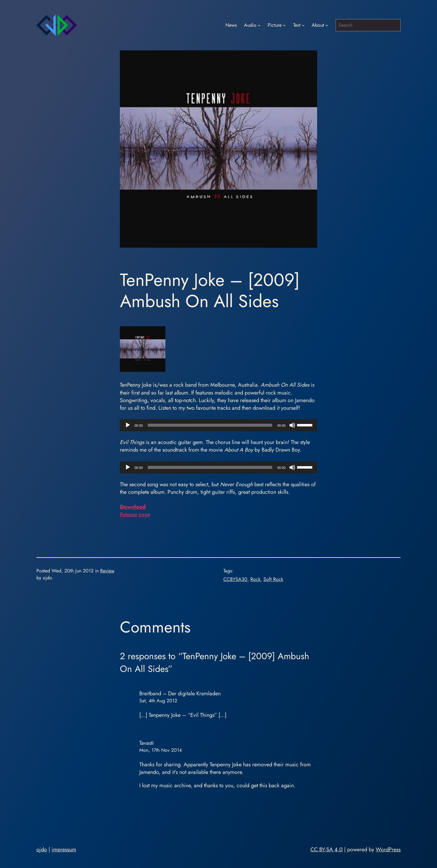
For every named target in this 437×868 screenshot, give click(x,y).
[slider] (210, 425)
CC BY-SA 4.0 (327, 849)
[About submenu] (327, 25)
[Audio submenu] (259, 25)
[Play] (128, 425)
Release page (135, 514)
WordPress (388, 849)
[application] (218, 425)
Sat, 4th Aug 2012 (158, 701)
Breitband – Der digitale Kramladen (180, 693)
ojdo (42, 849)
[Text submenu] (303, 25)
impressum (64, 849)
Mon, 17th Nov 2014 (161, 750)
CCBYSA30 (235, 579)
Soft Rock (273, 579)
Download (133, 507)
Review (107, 571)
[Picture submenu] (284, 25)
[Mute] (292, 425)
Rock (255, 579)
